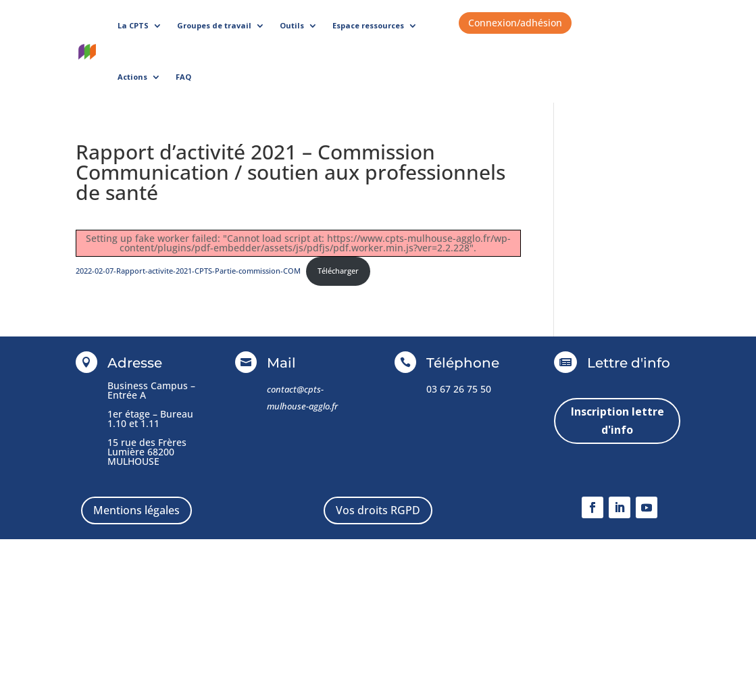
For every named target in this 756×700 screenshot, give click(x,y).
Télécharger (338, 271)
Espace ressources (368, 25)
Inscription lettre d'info (618, 421)
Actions (132, 77)
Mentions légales (136, 510)
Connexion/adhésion (515, 23)
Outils (292, 25)
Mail (281, 363)
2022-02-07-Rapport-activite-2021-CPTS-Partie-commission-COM (188, 271)
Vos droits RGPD (378, 510)
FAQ (183, 77)
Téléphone (463, 363)
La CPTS (133, 25)
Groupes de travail (214, 25)
